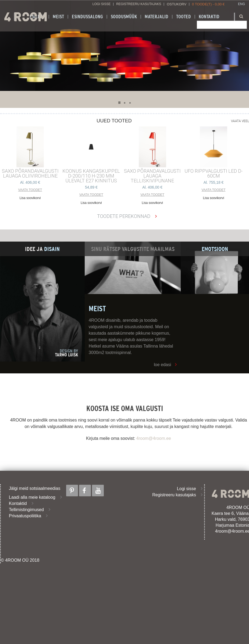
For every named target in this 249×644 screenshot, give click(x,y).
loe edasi (162, 365)
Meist (58, 17)
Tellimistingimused (26, 510)
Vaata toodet (30, 190)
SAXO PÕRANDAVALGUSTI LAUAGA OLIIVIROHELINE (30, 174)
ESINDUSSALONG (87, 17)
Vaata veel (240, 121)
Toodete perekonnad (124, 216)
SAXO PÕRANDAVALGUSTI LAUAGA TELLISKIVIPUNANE (152, 176)
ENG (241, 4)
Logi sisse (102, 4)
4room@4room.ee (154, 438)
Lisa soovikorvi (30, 198)
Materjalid (156, 17)
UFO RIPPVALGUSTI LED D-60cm (214, 174)
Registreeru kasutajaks (139, 4)
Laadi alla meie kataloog (32, 497)
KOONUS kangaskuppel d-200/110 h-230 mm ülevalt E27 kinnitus (91, 176)
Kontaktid (18, 503)
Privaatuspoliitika (25, 516)
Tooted (184, 17)
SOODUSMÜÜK (124, 17)
